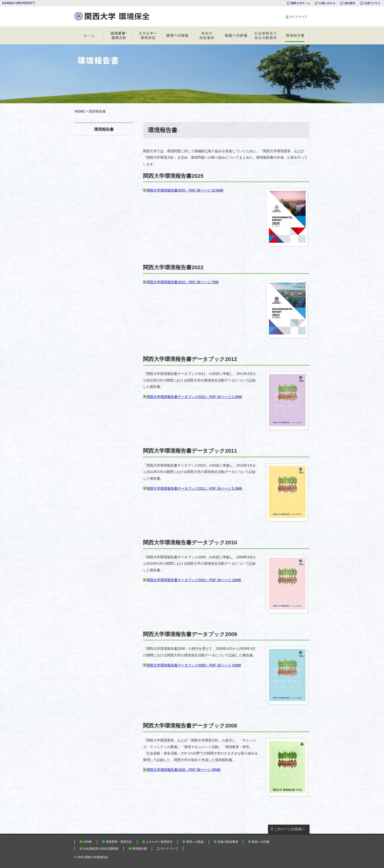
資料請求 (350, 3)
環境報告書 (295, 35)
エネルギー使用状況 (148, 35)
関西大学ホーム (301, 3)
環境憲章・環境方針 (119, 35)
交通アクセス (372, 3)
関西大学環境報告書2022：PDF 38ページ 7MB (183, 282)
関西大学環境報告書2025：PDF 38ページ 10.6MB (185, 190)
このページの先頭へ (289, 829)
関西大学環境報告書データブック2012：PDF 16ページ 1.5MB (194, 397)
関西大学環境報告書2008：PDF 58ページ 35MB (184, 770)
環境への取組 (177, 35)
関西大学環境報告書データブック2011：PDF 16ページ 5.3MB (194, 488)
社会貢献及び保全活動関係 (265, 35)
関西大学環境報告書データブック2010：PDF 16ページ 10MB (194, 580)
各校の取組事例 (207, 35)
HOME (89, 35)
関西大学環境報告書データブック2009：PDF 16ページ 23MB (194, 665)
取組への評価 (236, 35)
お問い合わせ (327, 3)
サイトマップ (298, 17)
